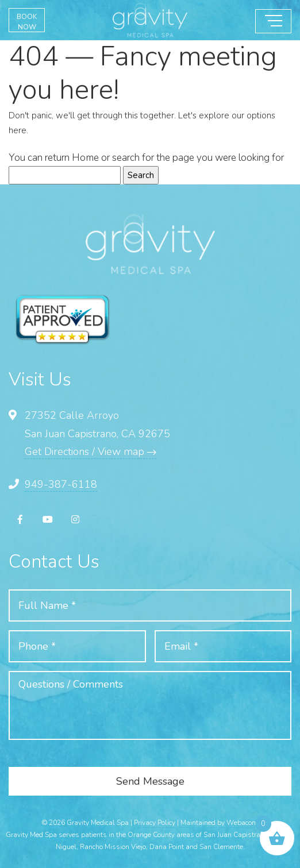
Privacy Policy (155, 823)
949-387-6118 (61, 484)
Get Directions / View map (91, 452)
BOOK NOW (27, 22)
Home (85, 158)
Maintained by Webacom (219, 823)
